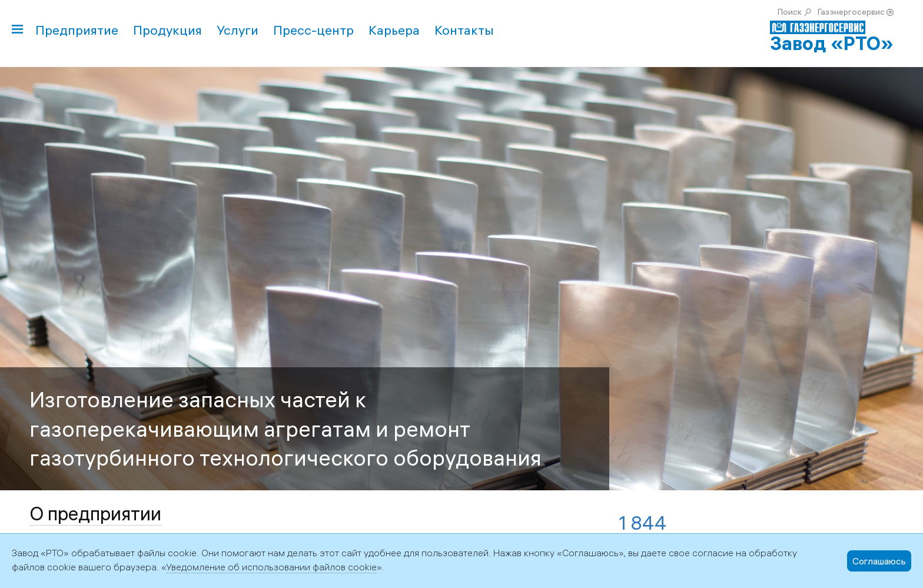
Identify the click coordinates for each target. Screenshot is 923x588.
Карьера (394, 30)
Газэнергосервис (851, 12)
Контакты (464, 30)
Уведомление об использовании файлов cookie (271, 567)
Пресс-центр (313, 30)
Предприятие (77, 30)
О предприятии (95, 514)
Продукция (167, 30)
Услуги (238, 30)
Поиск (790, 12)
